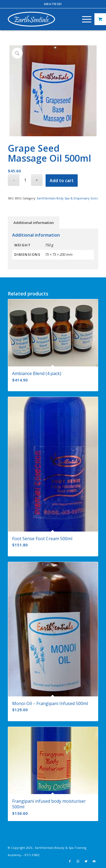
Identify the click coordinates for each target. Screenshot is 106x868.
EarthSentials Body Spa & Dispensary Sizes (67, 198)
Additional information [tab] (34, 223)
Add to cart (62, 181)
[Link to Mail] (94, 861)
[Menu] (84, 19)
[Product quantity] (25, 180)
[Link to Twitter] (86, 861)
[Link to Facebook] (70, 861)
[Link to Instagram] (78, 861)
